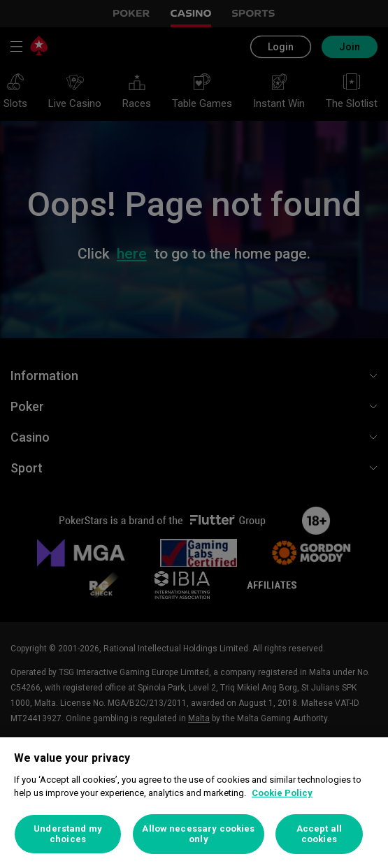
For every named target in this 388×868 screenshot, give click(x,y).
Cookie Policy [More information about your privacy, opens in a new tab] (282, 793)
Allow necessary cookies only (198, 834)
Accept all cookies (319, 834)
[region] (194, 803)
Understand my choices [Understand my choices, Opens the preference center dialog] (68, 834)
